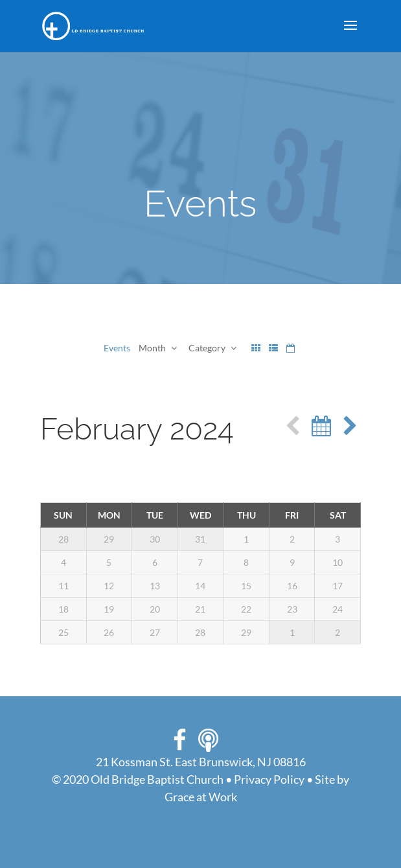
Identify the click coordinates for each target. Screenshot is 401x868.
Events (117, 348)
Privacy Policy (269, 779)
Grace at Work (201, 797)
